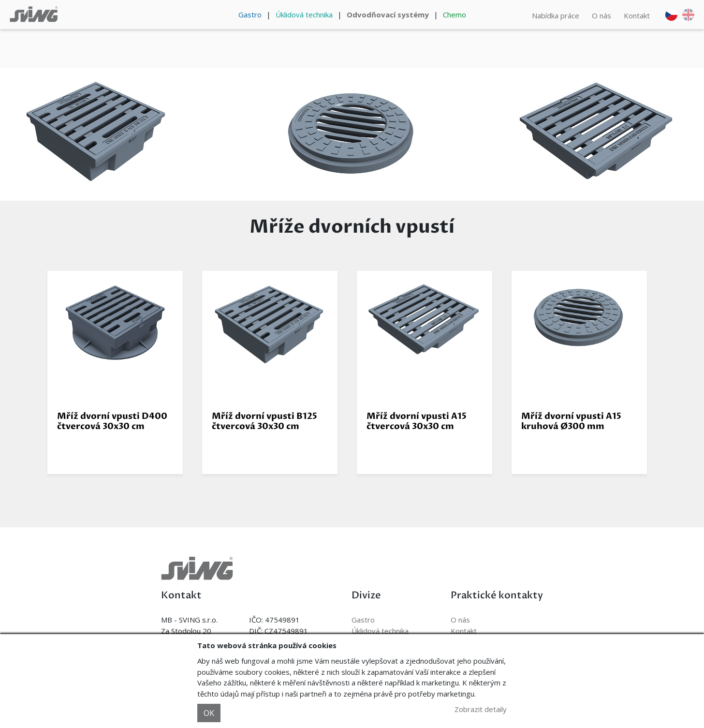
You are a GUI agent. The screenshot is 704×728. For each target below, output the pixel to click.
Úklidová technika (304, 15)
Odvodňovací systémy (388, 15)
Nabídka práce (556, 15)
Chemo (455, 15)
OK (209, 713)
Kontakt (637, 15)
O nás (601, 15)
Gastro (250, 15)
